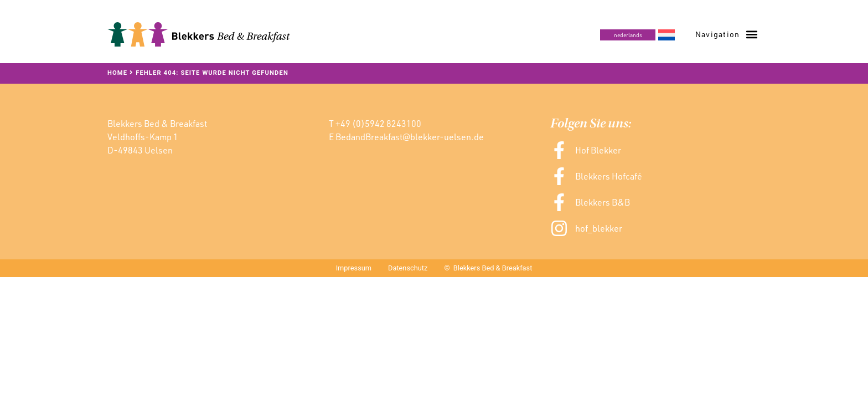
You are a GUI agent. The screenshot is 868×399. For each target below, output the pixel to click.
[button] (726, 34)
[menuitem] (637, 35)
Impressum (354, 268)
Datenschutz (408, 268)
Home (117, 73)
